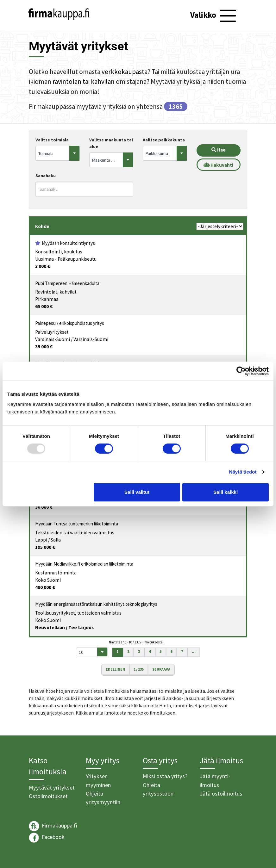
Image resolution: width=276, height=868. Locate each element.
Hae (219, 150)
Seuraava (161, 669)
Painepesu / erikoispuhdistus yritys (70, 323)
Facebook (47, 838)
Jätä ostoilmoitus (221, 794)
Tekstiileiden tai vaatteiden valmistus (75, 533)
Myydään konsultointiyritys (68, 243)
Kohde (42, 226)
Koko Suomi (48, 580)
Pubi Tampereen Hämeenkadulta (67, 283)
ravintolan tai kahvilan (84, 81)
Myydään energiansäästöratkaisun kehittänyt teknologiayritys (96, 604)
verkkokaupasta (125, 72)
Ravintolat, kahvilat (56, 292)
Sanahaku (46, 176)
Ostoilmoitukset (48, 796)
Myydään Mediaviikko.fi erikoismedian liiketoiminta (84, 564)
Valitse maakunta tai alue (111, 143)
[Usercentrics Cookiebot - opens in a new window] (241, 371)
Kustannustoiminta (56, 573)
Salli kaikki (226, 492)
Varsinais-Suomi (53, 339)
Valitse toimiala (52, 140)
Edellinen (115, 669)
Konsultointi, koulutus (59, 252)
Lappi (41, 540)
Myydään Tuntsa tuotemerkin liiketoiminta (77, 524)
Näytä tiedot (243, 472)
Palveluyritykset (52, 332)
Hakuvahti (218, 165)
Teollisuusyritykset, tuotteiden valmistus (78, 613)
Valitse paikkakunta (164, 140)
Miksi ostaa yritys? (165, 776)
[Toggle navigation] (214, 16)
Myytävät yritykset (52, 787)
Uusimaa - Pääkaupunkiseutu (66, 259)
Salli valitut (137, 492)
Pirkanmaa (47, 299)
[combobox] (58, 153)
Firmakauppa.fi (53, 826)
